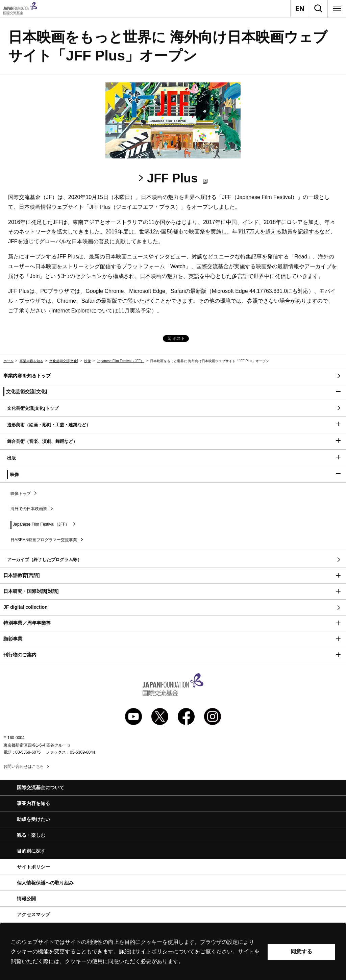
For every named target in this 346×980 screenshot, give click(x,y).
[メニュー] (337, 8)
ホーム (8, 361)
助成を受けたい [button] (33, 819)
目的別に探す (31, 851)
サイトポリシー (33, 867)
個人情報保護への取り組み (45, 883)
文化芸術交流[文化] (64, 361)
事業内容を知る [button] (33, 803)
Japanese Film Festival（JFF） (120, 361)
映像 (88, 361)
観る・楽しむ (31, 835)
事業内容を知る (31, 361)
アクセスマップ (33, 914)
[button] (173, 392)
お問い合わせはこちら (24, 767)
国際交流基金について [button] (41, 787)
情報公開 (26, 899)
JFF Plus (177, 178)
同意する (301, 951)
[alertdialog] (173, 952)
